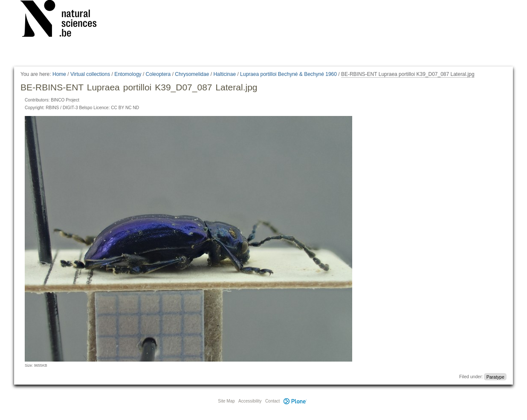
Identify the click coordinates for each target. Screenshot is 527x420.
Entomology (128, 74)
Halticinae (224, 74)
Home (59, 74)
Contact (272, 401)
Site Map (226, 401)
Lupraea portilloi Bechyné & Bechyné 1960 (288, 74)
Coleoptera (158, 74)
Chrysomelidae (192, 74)
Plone (295, 401)
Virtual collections (90, 74)
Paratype (495, 377)
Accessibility (250, 401)
